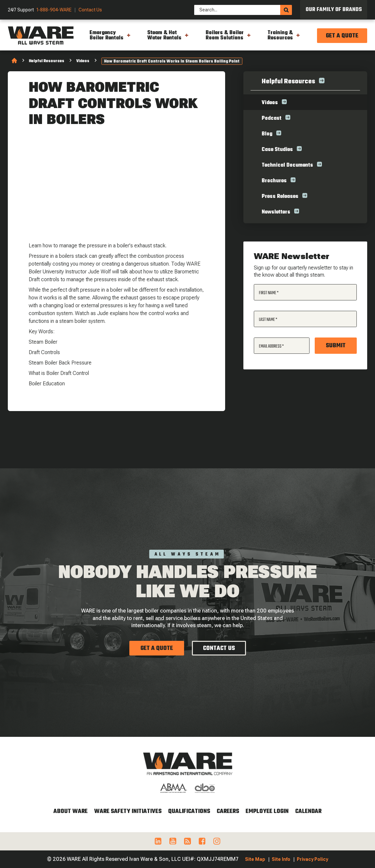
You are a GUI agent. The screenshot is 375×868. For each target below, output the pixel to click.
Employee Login (267, 812)
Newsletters (276, 212)
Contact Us (90, 10)
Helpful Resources (47, 61)
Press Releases (280, 197)
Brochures (274, 181)
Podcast (272, 118)
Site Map (255, 859)
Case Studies (277, 150)
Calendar (308, 812)
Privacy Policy (312, 859)
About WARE (71, 812)
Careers (228, 812)
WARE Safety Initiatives (128, 812)
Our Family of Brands (334, 10)
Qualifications (189, 812)
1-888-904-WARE (54, 10)
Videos (83, 61)
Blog (267, 134)
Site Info (281, 859)
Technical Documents (287, 165)
